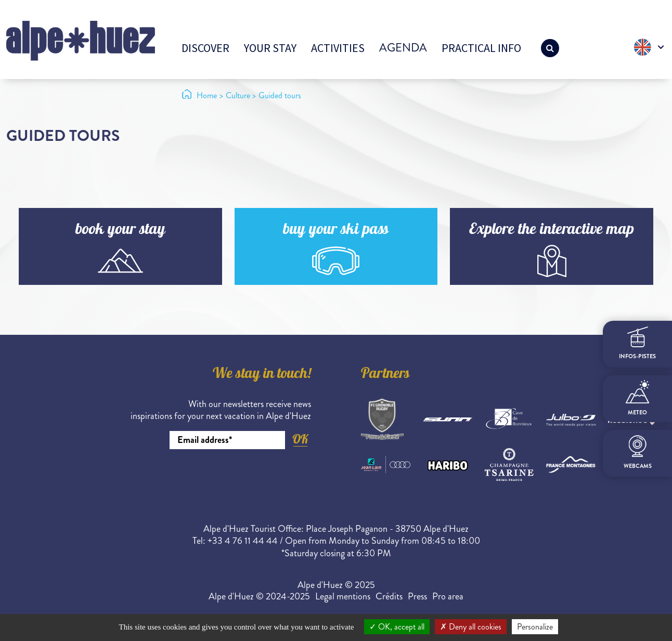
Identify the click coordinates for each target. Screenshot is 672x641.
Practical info (481, 48)
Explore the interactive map (552, 231)
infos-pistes (637, 343)
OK (300, 439)
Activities (338, 48)
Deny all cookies (471, 627)
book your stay (120, 231)
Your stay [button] (270, 48)
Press (417, 596)
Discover (205, 48)
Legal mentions (343, 596)
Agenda (403, 48)
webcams (638, 453)
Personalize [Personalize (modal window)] (535, 627)
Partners (385, 375)
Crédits (389, 596)
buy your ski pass (336, 231)
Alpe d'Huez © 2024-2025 (259, 596)
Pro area (448, 596)
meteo (637, 398)
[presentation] (232, 478)
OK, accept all (397, 627)
